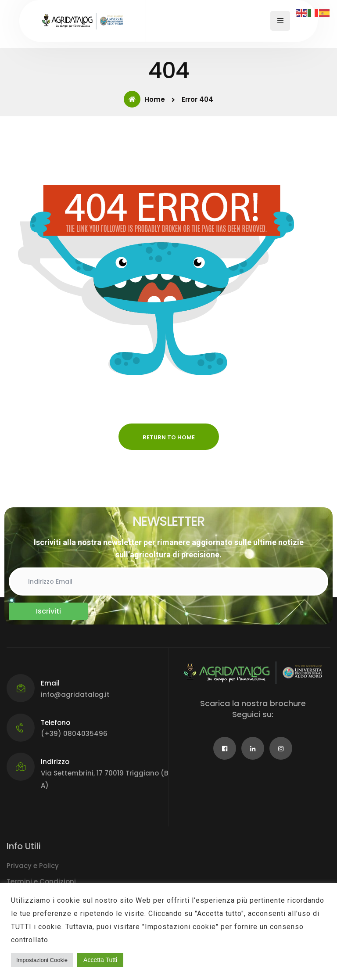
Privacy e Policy (33, 866)
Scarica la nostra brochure (253, 703)
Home (144, 99)
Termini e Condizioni (41, 881)
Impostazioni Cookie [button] (42, 960)
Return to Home (169, 437)
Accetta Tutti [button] (100, 960)
